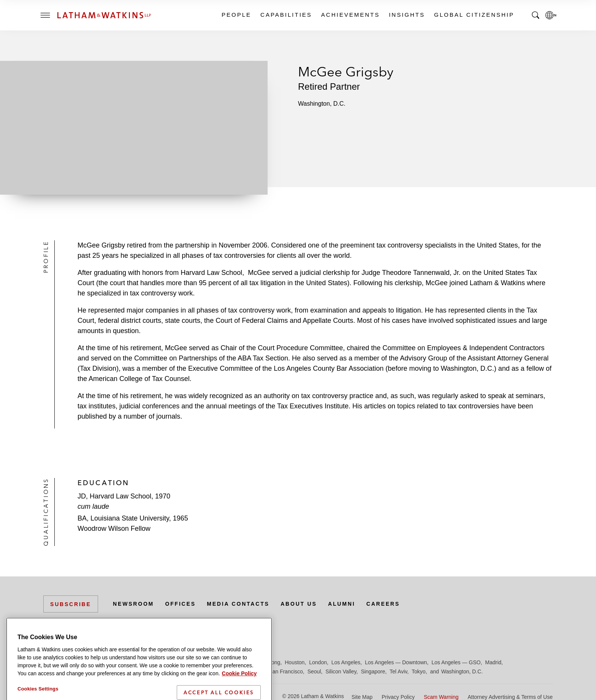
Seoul (314, 671)
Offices (181, 604)
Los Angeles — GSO (456, 662)
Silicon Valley (341, 671)
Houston (295, 662)
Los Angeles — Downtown (396, 662)
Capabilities (286, 15)
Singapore (373, 671)
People (236, 15)
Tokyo (419, 671)
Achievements (350, 15)
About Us (299, 604)
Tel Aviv (398, 671)
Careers (383, 604)
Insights (407, 15)
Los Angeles (346, 662)
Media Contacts (238, 604)
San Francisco (286, 671)
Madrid (493, 662)
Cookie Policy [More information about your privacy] (239, 695)
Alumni (342, 604)
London (318, 662)
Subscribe (71, 604)
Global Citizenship (474, 15)
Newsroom (133, 604)
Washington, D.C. (462, 671)
